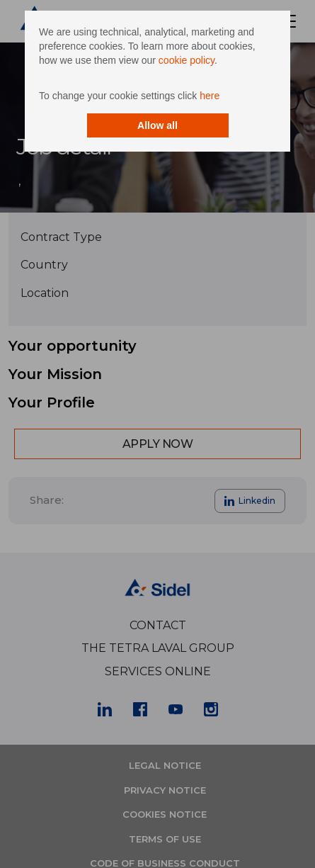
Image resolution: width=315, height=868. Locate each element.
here (210, 96)
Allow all (157, 125)
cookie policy (187, 60)
